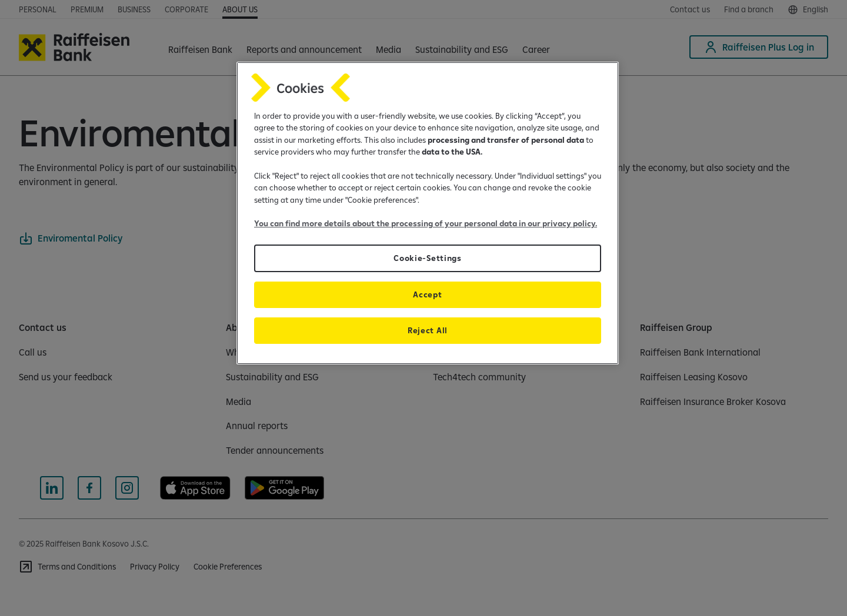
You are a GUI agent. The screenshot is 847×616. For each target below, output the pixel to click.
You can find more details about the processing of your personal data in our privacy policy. (426, 223)
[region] (428, 213)
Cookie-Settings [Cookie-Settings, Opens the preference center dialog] (427, 258)
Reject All (428, 330)
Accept (427, 294)
